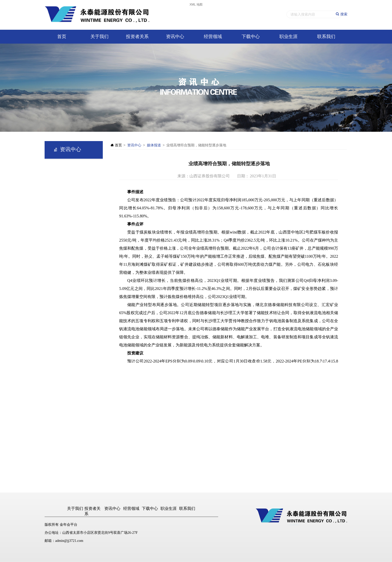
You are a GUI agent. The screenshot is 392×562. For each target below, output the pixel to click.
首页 (62, 37)
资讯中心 (175, 37)
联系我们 (326, 37)
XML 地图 (196, 5)
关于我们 (100, 37)
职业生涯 (288, 37)
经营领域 (213, 37)
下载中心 (251, 37)
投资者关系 (137, 37)
